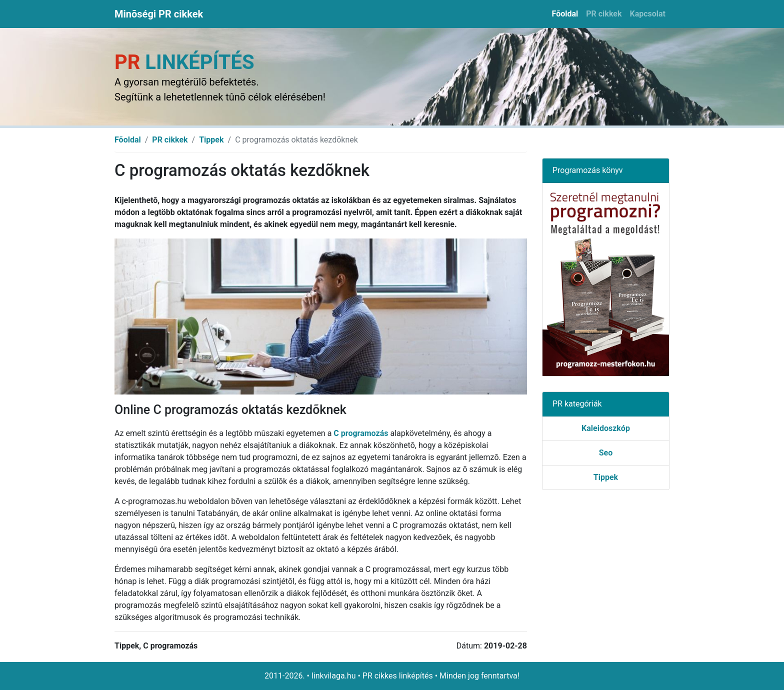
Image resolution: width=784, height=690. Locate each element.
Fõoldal (565, 14)
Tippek (211, 140)
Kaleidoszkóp (606, 428)
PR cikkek (604, 14)
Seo (606, 453)
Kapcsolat (647, 14)
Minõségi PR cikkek (159, 14)
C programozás (361, 433)
